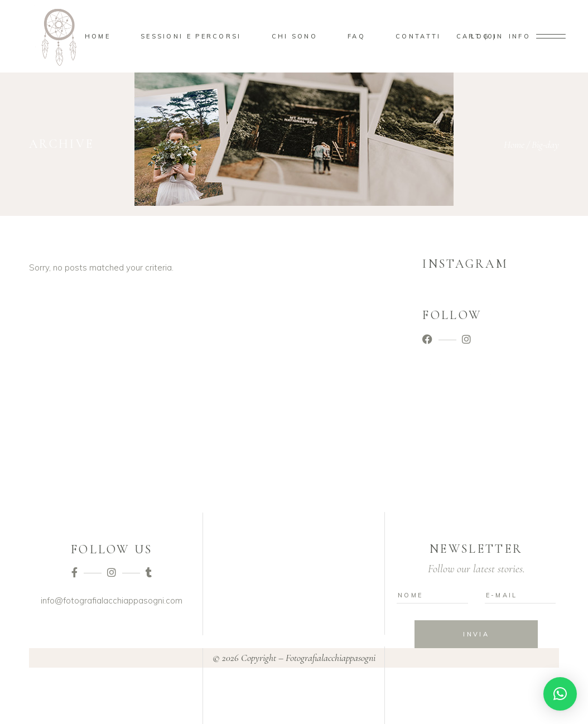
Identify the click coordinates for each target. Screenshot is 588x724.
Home (514, 144)
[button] (560, 694)
